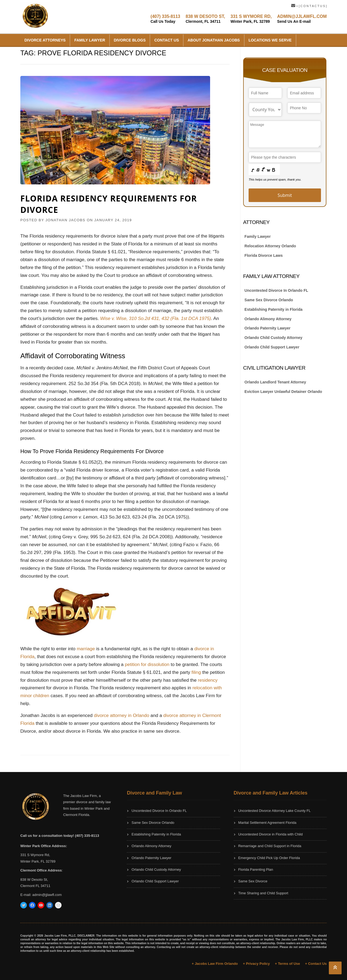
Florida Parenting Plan (256, 869)
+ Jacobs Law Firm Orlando (215, 964)
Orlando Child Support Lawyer (272, 347)
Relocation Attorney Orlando (270, 246)
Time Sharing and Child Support (263, 893)
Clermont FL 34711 (35, 886)
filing (196, 672)
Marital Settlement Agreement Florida (267, 823)
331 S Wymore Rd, (35, 855)
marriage (86, 649)
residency (208, 680)
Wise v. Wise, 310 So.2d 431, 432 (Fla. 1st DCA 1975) (156, 318)
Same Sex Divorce (253, 881)
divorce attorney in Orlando (121, 715)
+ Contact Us (316, 964)
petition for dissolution (147, 664)
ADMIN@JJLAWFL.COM (302, 19)
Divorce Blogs (130, 40)
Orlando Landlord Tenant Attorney (275, 382)
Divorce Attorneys (45, 40)
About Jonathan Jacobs (214, 40)
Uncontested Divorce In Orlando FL (276, 290)
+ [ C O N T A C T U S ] (309, 6)
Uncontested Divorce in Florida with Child (271, 834)
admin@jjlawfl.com (47, 895)
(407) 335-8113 (165, 19)
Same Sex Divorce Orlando (269, 300)
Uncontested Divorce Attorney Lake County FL (274, 811)
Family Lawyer (90, 40)
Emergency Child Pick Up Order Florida (269, 858)
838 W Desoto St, (34, 880)
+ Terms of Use (287, 964)
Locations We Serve (270, 40)
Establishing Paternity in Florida (274, 309)
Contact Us (167, 40)
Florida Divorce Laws (264, 255)
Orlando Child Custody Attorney (273, 338)
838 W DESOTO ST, (205, 19)
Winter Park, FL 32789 (38, 861)
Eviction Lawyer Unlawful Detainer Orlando (283, 392)
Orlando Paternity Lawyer (268, 328)
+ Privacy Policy (256, 964)
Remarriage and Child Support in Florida (270, 846)
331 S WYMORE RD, (251, 19)
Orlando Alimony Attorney (268, 319)
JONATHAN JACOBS (65, 220)
